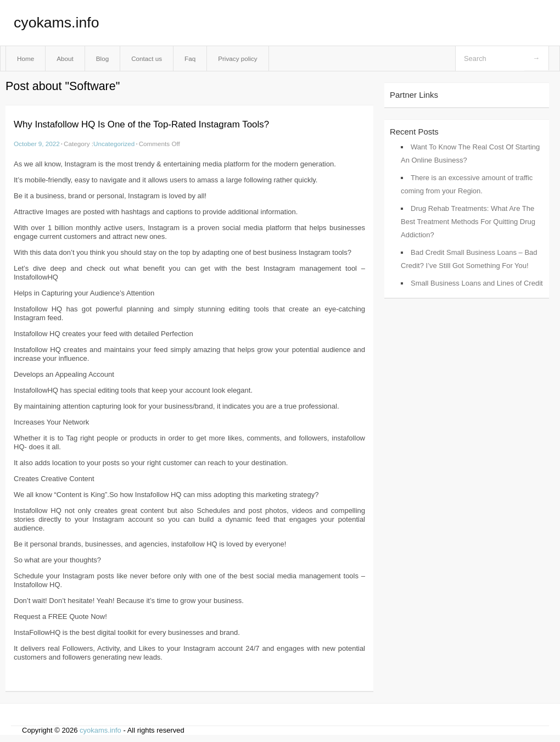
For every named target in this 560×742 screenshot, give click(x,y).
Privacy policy (237, 58)
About (65, 58)
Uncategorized (114, 144)
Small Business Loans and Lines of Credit (477, 283)
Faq (190, 58)
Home (26, 58)
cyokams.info (56, 23)
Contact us (147, 58)
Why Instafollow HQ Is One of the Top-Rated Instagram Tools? (141, 124)
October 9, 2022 (37, 144)
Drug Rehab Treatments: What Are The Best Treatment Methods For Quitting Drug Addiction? (468, 222)
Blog (102, 58)
